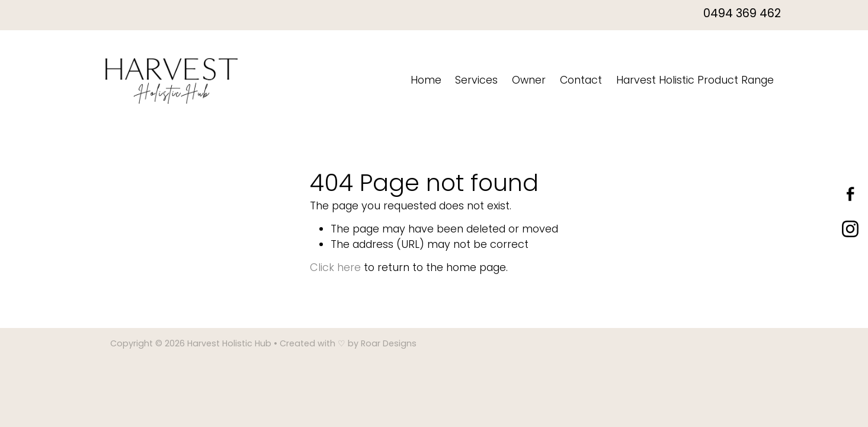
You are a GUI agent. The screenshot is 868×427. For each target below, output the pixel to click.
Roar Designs (389, 344)
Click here (335, 268)
